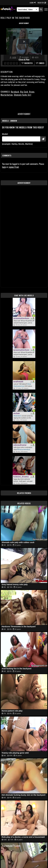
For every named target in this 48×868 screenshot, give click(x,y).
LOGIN (33, 3)
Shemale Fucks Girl (23, 95)
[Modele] (21, 139)
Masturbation (7, 95)
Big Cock (24, 92)
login (4, 167)
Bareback (15, 92)
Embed (40, 63)
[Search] (23, 9)
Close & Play (24, 60)
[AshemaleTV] (8, 9)
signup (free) (14, 167)
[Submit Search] (41, 9)
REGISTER (42, 3)
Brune (32, 92)
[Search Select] (32, 9)
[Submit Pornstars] (43, 139)
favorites (27, 63)
